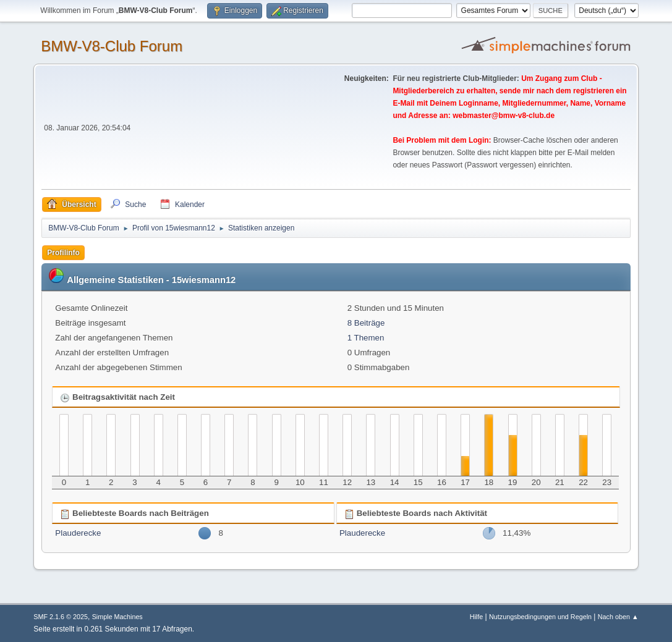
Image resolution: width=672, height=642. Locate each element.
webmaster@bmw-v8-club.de (504, 116)
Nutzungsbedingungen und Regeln (540, 617)
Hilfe (477, 617)
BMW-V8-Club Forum (112, 46)
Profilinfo (63, 253)
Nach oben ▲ (618, 617)
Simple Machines (117, 617)
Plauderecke (78, 533)
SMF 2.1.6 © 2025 (61, 617)
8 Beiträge (366, 323)
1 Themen (366, 338)
